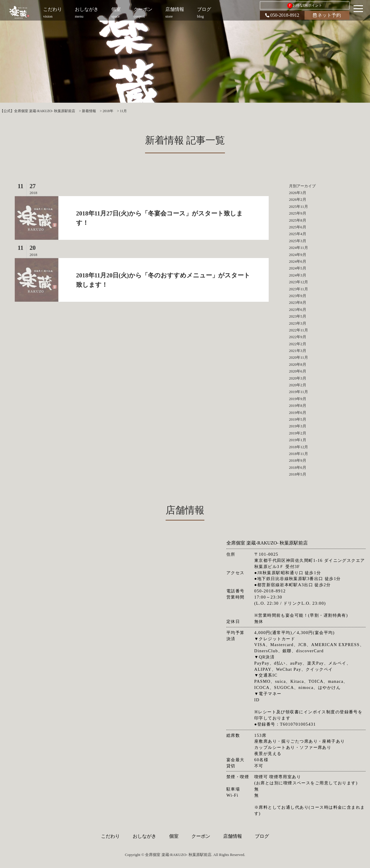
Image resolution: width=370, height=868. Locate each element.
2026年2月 (298, 199)
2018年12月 (298, 447)
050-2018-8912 (282, 15)
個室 (174, 836)
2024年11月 (298, 248)
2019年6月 (298, 413)
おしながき (144, 836)
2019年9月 (298, 399)
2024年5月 (298, 268)
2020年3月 (298, 378)
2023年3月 (298, 323)
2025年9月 (298, 213)
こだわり (110, 836)
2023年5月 (298, 316)
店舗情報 (233, 836)
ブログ (262, 836)
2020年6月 (298, 371)
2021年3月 (298, 351)
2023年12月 (298, 282)
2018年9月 (298, 460)
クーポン (201, 836)
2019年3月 (298, 426)
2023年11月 (298, 289)
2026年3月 (298, 193)
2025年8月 (298, 220)
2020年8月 (298, 364)
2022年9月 (298, 337)
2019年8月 (298, 406)
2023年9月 (298, 296)
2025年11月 (298, 207)
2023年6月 (298, 310)
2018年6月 (298, 467)
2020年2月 (298, 385)
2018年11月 (298, 454)
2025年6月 (298, 227)
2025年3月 (298, 241)
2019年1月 (298, 440)
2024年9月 (298, 255)
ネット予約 (327, 15)
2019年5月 (298, 419)
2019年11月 (298, 392)
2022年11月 (298, 330)
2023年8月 (298, 302)
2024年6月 (298, 261)
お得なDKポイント (305, 6)
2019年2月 (298, 433)
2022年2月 (298, 344)
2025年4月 (298, 234)
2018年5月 (298, 474)
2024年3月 (298, 275)
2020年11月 (298, 357)
